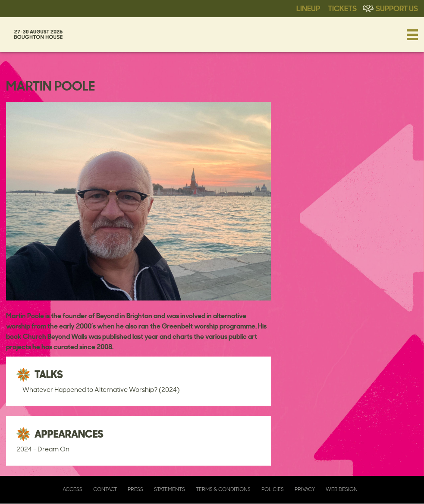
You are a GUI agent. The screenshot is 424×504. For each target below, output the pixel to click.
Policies (273, 489)
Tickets (342, 8)
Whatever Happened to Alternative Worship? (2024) (101, 390)
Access (72, 489)
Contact (105, 489)
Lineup (308, 8)
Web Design (342, 489)
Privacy (305, 489)
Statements (170, 489)
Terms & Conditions (223, 489)
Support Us (397, 8)
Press (135, 489)
